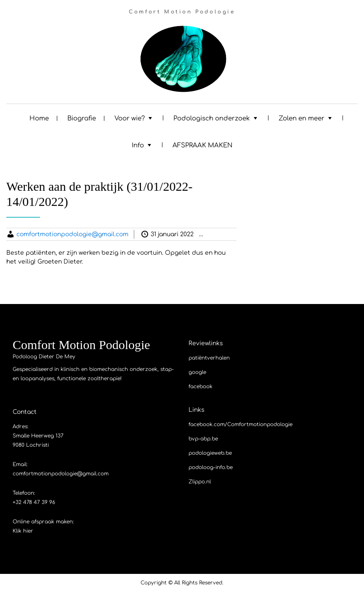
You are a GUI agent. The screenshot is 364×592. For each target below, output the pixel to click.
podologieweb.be (210, 453)
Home (39, 119)
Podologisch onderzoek (212, 119)
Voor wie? (130, 119)
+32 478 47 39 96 (34, 502)
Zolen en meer (302, 119)
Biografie (82, 119)
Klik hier (23, 531)
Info (138, 145)
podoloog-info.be (211, 467)
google (197, 372)
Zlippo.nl (200, 482)
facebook (201, 387)
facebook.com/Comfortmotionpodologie (240, 424)
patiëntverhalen (209, 358)
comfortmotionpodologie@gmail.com (72, 234)
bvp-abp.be (203, 439)
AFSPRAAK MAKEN (202, 145)
